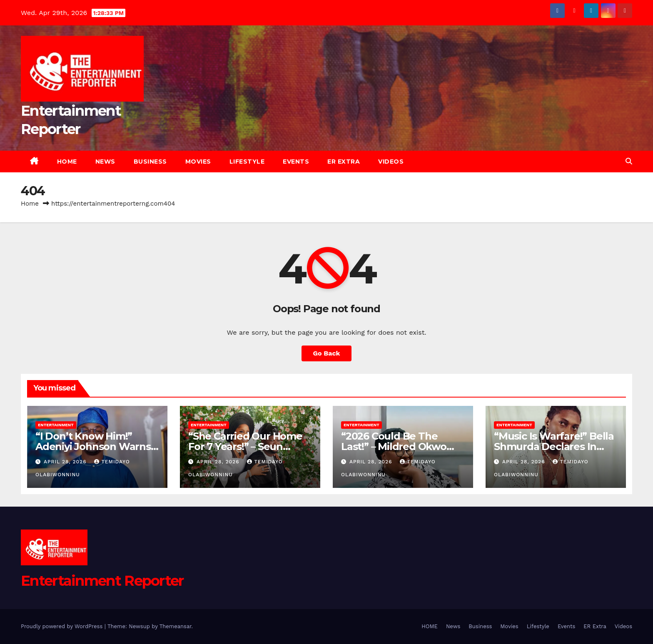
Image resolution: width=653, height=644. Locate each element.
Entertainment (56, 425)
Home (30, 204)
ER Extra (344, 162)
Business (150, 162)
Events (296, 162)
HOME (67, 162)
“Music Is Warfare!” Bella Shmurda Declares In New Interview (554, 446)
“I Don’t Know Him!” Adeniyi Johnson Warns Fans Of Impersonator (93, 446)
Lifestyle (247, 162)
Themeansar (176, 626)
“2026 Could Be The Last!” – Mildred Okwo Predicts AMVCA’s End (395, 446)
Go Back (327, 353)
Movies (198, 162)
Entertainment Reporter (102, 581)
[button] (629, 161)
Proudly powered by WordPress (63, 626)
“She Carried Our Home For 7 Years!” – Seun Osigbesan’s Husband (245, 446)
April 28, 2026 (66, 462)
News (105, 162)
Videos (391, 162)
